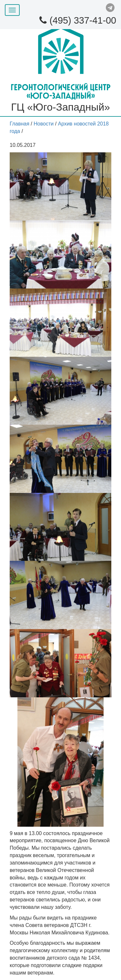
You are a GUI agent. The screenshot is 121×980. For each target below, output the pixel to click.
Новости (44, 124)
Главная (20, 124)
